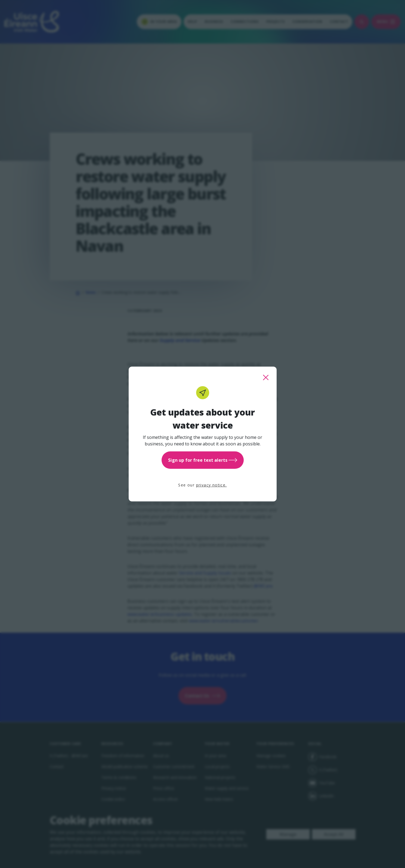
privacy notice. (211, 485)
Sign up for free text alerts (203, 460)
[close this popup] (266, 377)
